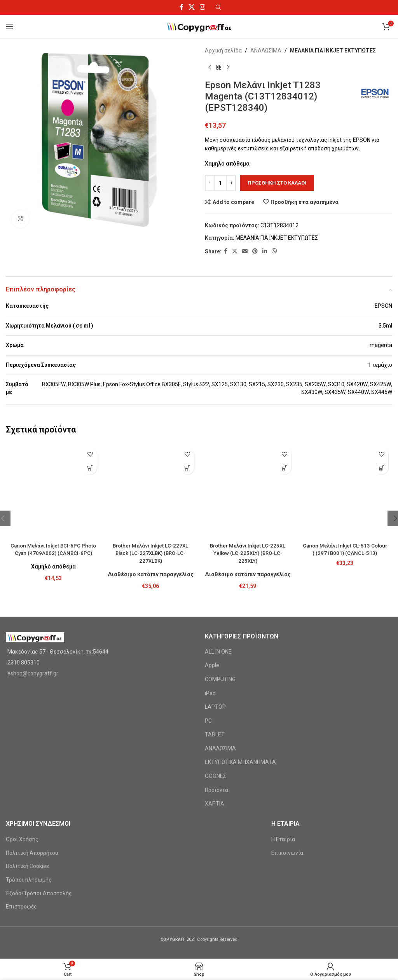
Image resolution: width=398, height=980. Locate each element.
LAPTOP (215, 635)
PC (208, 649)
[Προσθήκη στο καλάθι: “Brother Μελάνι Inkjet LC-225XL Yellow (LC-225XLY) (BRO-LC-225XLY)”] (284, 468)
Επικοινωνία (287, 781)
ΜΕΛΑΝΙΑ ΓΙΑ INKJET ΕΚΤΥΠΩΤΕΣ (333, 51)
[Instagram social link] (203, 7)
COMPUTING (220, 607)
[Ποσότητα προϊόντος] (220, 183)
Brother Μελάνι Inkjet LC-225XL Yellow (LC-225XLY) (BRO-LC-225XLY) (248, 473)
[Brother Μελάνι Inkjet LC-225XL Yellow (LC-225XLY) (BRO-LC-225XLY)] (248, 451)
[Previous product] (209, 67)
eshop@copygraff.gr (33, 602)
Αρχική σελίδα (223, 51)
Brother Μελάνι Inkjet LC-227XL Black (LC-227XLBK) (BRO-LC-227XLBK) (151, 481)
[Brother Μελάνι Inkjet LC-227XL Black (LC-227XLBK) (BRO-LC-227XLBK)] (150, 455)
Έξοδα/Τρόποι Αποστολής (39, 821)
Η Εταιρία (283, 767)
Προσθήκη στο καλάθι (277, 183)
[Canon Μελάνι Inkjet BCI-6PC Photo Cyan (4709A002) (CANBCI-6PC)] (53, 451)
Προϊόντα (216, 718)
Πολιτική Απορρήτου (32, 781)
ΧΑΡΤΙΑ (215, 732)
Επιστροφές (21, 835)
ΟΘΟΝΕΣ (216, 704)
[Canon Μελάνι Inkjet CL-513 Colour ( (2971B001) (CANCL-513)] (345, 451)
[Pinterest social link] (255, 251)
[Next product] (228, 67)
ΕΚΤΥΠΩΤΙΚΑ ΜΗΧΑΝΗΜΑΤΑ (240, 690)
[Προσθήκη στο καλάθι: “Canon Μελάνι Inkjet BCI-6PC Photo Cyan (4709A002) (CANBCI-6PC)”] (90, 468)
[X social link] (191, 7)
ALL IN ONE (218, 580)
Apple (212, 593)
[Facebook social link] (181, 7)
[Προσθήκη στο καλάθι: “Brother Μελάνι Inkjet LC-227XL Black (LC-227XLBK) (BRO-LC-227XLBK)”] (187, 468)
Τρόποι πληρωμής (29, 808)
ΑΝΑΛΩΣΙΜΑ (266, 51)
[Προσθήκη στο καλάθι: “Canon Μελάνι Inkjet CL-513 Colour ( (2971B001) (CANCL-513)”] (381, 468)
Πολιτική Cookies (27, 794)
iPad (210, 621)
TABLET (215, 663)
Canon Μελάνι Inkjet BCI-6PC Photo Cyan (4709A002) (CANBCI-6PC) (53, 473)
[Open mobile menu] (10, 26)
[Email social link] (245, 251)
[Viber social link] (274, 251)
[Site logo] (199, 26)
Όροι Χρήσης (22, 767)
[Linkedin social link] (265, 251)
